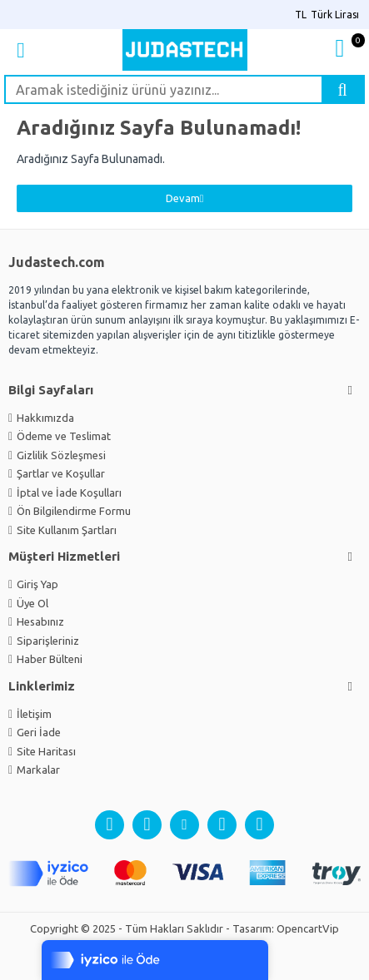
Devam (183, 198)
